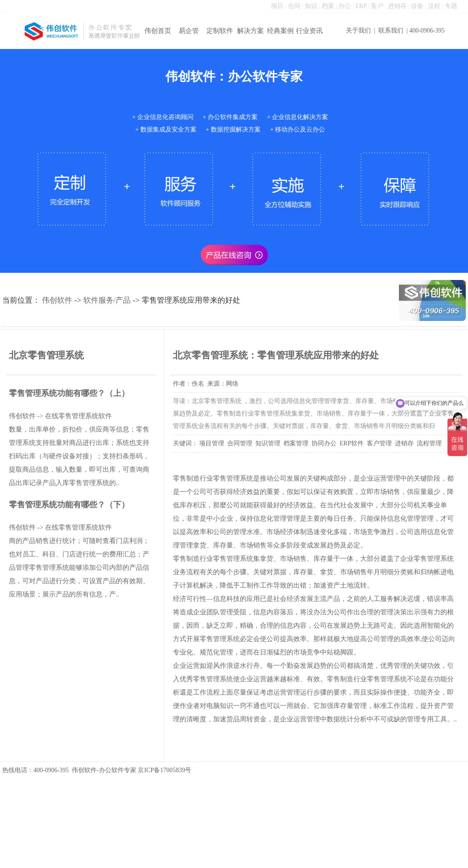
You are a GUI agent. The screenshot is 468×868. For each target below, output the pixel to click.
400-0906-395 (427, 31)
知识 (311, 6)
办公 (345, 6)
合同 (294, 6)
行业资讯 (309, 31)
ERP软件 (352, 443)
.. (456, 719)
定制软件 (220, 31)
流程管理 (429, 443)
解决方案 (250, 31)
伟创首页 (158, 31)
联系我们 (391, 31)
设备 (417, 6)
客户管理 (379, 443)
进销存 (397, 6)
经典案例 (280, 31)
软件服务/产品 (107, 300)
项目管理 (212, 443)
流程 (434, 6)
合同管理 (240, 443)
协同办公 (324, 443)
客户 (377, 6)
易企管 (189, 31)
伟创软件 (57, 300)
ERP (361, 6)
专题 (451, 6)
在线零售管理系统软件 (78, 416)
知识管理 (268, 443)
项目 (277, 6)
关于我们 (358, 31)
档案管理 (296, 443)
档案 (328, 6)
